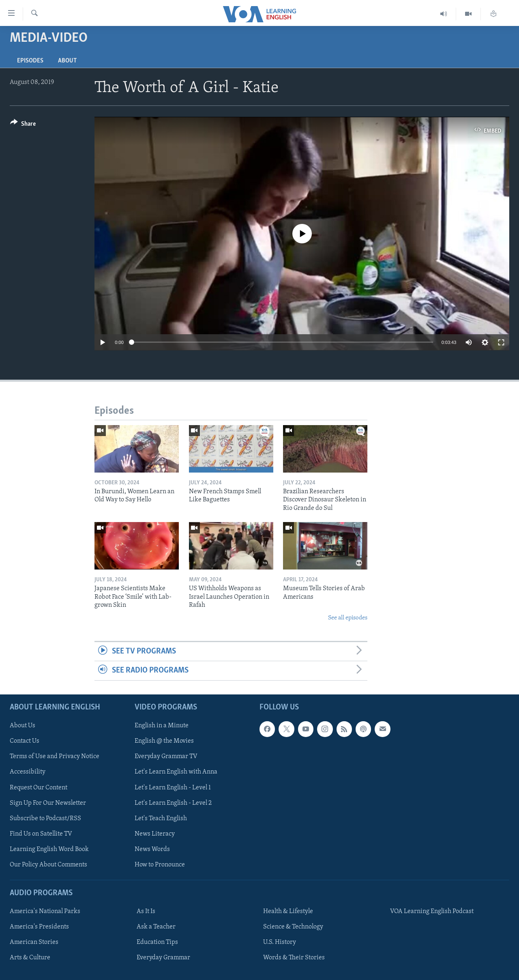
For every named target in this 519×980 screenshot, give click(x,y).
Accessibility (28, 772)
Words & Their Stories (294, 958)
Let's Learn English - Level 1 (173, 787)
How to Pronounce (160, 864)
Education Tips (157, 942)
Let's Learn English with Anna (176, 772)
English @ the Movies (164, 741)
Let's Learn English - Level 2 (173, 803)
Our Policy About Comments (48, 864)
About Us (23, 726)
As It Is (146, 911)
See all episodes (348, 618)
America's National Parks (45, 911)
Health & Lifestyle (288, 911)
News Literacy (155, 834)
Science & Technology (293, 927)
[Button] (23, 125)
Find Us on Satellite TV (41, 834)
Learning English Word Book (49, 849)
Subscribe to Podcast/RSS (45, 818)
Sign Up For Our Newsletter (48, 803)
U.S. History (280, 942)
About (67, 61)
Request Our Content (39, 787)
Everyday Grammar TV (166, 756)
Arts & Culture (30, 958)
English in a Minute (162, 726)
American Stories (34, 942)
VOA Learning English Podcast (432, 911)
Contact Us (25, 741)
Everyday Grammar (163, 958)
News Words (152, 849)
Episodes (30, 61)
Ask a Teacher (156, 927)
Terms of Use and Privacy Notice (55, 756)
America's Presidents (39, 927)
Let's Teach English (161, 818)
